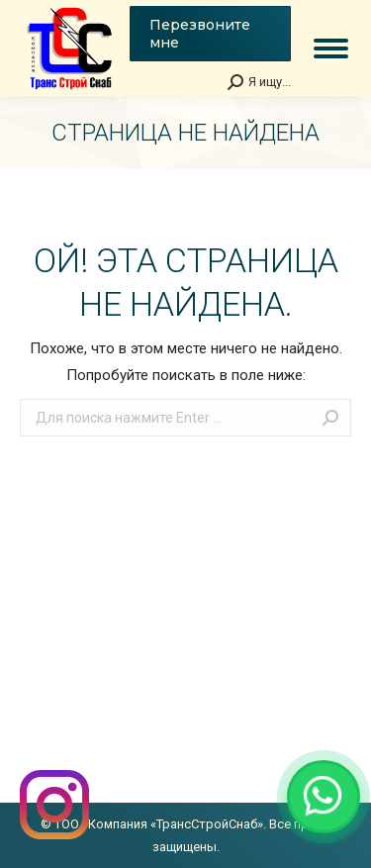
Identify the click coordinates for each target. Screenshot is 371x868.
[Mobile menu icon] (331, 48)
